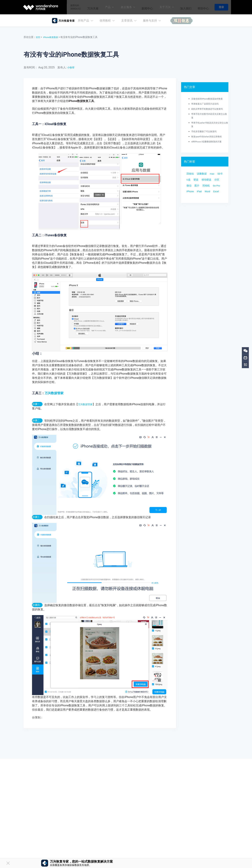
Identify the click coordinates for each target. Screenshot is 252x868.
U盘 (199, 181)
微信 (213, 188)
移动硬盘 (192, 188)
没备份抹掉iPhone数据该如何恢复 (210, 99)
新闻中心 (145, 7)
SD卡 (190, 181)
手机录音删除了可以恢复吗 (206, 131)
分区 (204, 188)
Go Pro (212, 195)
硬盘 (207, 181)
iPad (202, 202)
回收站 (191, 174)
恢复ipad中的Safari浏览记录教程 (209, 136)
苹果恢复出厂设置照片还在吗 (207, 104)
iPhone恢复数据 (53, 37)
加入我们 (184, 7)
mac (216, 174)
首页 (38, 37)
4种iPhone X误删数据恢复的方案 (209, 141)
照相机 (200, 195)
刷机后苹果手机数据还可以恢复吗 (210, 109)
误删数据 (204, 174)
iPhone (191, 202)
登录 (221, 7)
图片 (190, 195)
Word (211, 202)
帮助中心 (202, 7)
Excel (190, 209)
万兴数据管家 (54, 393)
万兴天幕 (89, 7)
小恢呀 (71, 67)
